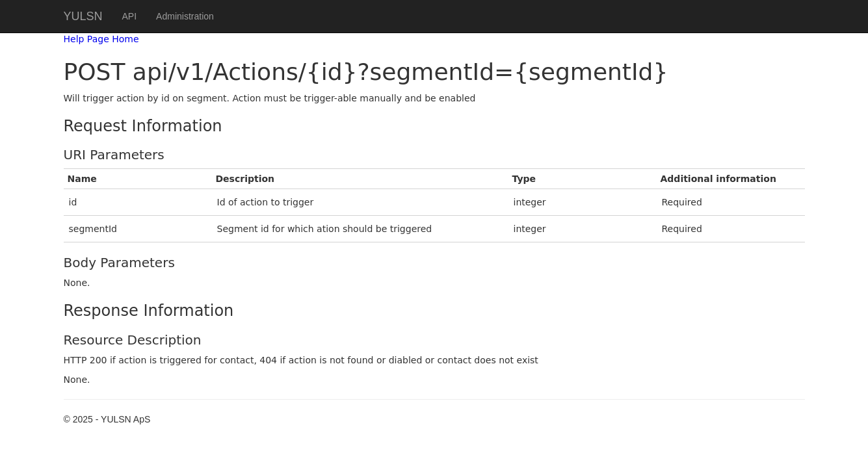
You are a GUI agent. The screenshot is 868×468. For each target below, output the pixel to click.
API (130, 16)
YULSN (83, 16)
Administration (185, 16)
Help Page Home (101, 39)
